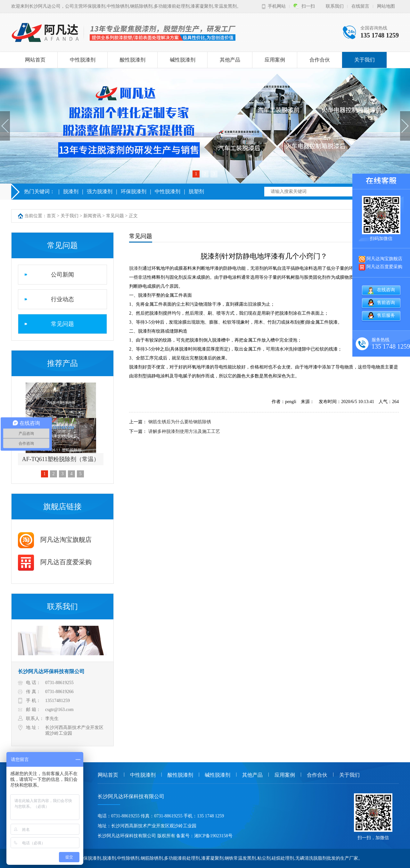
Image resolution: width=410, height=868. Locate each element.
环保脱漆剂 (134, 191)
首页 (51, 216)
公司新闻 (62, 275)
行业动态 (62, 299)
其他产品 (230, 60)
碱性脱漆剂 (183, 60)
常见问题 (115, 216)
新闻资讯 (92, 216)
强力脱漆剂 (100, 191)
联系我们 (335, 6)
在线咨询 (386, 290)
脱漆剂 (71, 191)
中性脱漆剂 (83, 60)
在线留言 (360, 6)
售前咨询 (386, 303)
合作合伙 (320, 60)
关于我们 (365, 60)
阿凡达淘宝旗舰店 (55, 540)
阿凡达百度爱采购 (55, 562)
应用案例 (275, 60)
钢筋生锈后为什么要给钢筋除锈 (180, 422)
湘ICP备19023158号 (213, 836)
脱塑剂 (196, 191)
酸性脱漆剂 (133, 60)
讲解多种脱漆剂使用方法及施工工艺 (184, 431)
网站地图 (386, 6)
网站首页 (35, 60)
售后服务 (386, 315)
